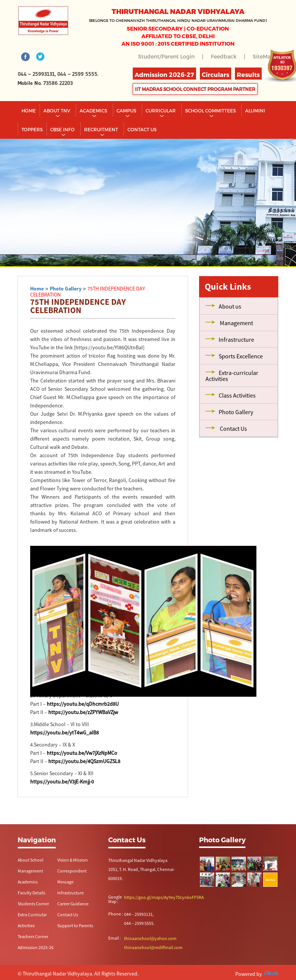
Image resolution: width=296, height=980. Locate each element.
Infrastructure (71, 893)
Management (30, 871)
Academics (94, 111)
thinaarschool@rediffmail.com (153, 947)
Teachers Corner (33, 936)
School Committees (211, 111)
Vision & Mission (73, 860)
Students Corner (33, 904)
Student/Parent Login (166, 56)
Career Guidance (73, 904)
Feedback (224, 56)
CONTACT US (142, 129)
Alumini (255, 111)
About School (31, 860)
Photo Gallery (66, 289)
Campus (127, 111)
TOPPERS (32, 129)
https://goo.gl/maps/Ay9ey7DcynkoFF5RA (164, 897)
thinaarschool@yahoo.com (150, 938)
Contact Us (68, 915)
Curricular (161, 111)
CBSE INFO (63, 129)
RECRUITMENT (102, 129)
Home (29, 111)
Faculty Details (31, 893)
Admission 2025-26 (36, 947)
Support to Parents (75, 925)
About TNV (57, 111)
